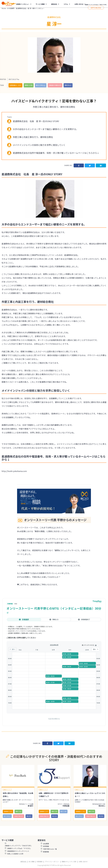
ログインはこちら (96, 8)
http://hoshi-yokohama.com (14, 471)
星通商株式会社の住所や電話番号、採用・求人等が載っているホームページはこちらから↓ (56, 153)
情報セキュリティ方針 (69, 862)
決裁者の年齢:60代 (55, 85)
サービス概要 (40, 4)
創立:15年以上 (41, 85)
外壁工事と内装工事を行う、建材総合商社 (33, 137)
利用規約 (40, 862)
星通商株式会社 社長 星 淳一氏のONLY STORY (36, 121)
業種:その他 (29, 85)
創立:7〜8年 (64, 811)
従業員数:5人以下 (8, 811)
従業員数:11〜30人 (80, 811)
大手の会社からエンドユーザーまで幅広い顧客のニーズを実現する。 (46, 129)
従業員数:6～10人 (15, 85)
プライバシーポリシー (52, 862)
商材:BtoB (55, 816)
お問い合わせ (79, 4)
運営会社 (54, 4)
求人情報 (32, 862)
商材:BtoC (68, 85)
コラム (66, 4)
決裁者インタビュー (23, 4)
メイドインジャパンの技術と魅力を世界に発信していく (39, 145)
